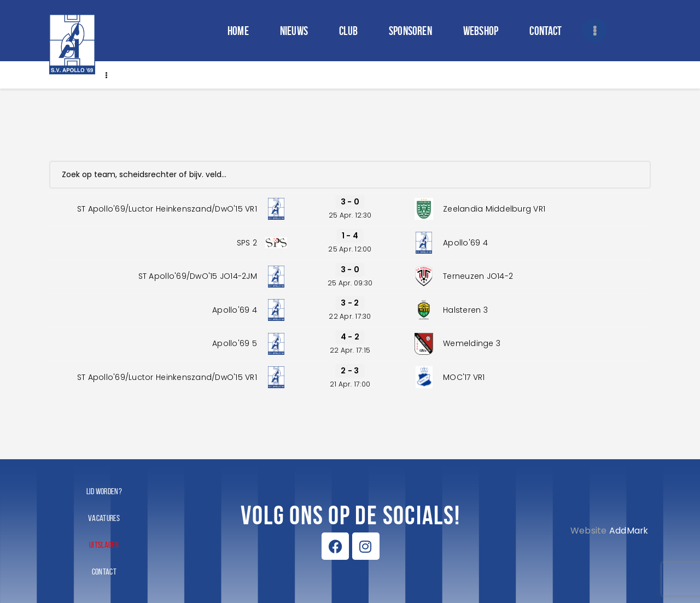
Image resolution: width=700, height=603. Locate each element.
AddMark (629, 531)
